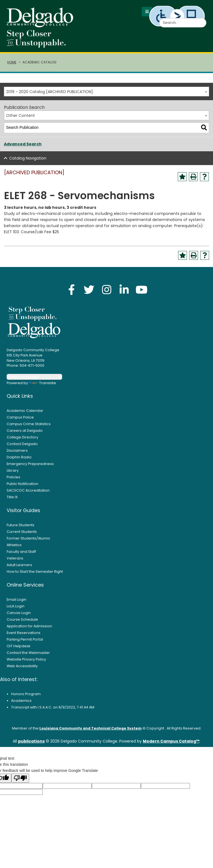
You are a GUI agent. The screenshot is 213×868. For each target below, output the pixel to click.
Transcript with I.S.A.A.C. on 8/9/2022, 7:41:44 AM (53, 709)
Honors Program (26, 696)
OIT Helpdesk (18, 648)
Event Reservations (24, 634)
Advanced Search (23, 146)
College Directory (22, 439)
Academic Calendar (25, 412)
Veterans (15, 560)
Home (12, 64)
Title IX (12, 499)
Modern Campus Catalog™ (171, 743)
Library (13, 472)
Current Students (22, 533)
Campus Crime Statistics (29, 426)
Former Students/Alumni (28, 540)
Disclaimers (17, 452)
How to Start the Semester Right (35, 573)
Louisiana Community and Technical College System (91, 730)
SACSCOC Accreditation (28, 492)
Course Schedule (22, 621)
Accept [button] (137, 862)
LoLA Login (16, 608)
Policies (13, 479)
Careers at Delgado (25, 432)
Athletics (14, 547)
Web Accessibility (22, 668)
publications (31, 743)
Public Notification (22, 485)
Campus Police (20, 419)
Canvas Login (19, 614)
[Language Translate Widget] (34, 378)
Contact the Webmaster (28, 654)
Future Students (21, 527)
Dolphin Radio (19, 459)
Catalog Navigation (28, 160)
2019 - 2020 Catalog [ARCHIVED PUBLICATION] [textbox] (50, 93)
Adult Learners (19, 567)
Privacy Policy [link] (106, 861)
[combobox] (106, 93)
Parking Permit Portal (25, 641)
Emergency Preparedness (30, 465)
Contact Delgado (22, 445)
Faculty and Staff (21, 553)
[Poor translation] (20, 780)
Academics (21, 702)
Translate (42, 385)
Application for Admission (29, 628)
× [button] (151, 860)
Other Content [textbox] (21, 117)
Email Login (17, 601)
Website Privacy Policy (26, 661)
